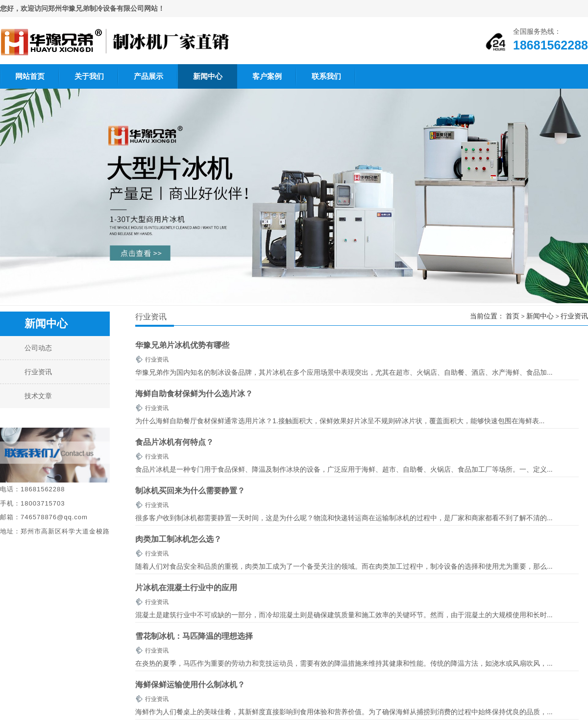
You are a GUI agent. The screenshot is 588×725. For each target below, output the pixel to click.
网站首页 (30, 76)
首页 (513, 316)
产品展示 (148, 76)
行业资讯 (574, 316)
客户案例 (267, 76)
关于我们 (89, 76)
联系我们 (326, 76)
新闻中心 (208, 76)
